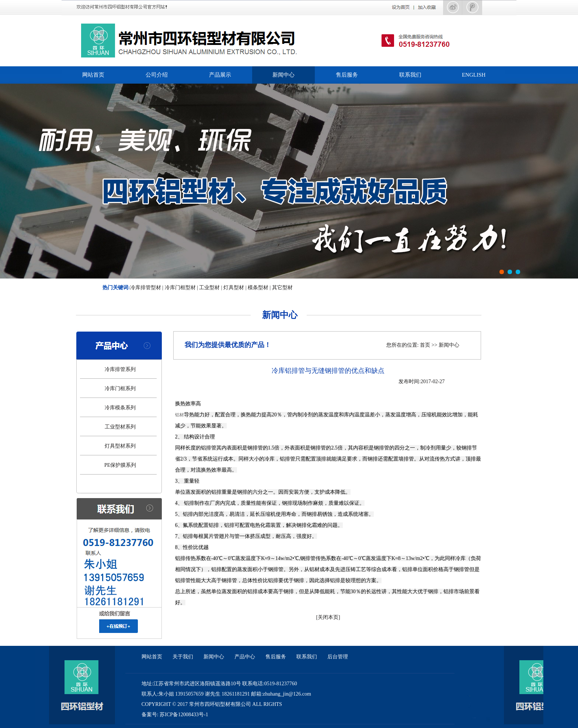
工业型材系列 (120, 427)
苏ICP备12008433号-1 (184, 715)
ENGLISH (474, 75)
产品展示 (220, 75)
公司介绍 (157, 75)
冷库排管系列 (120, 369)
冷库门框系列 (120, 388)
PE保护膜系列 (120, 465)
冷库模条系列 (120, 408)
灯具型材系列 (120, 446)
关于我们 (183, 657)
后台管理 (338, 657)
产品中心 (245, 657)
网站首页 (93, 75)
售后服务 (347, 75)
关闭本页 (328, 617)
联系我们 (410, 75)
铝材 (180, 415)
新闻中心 (283, 75)
